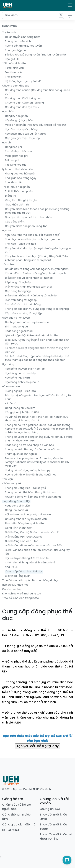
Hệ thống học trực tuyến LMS (23, 81)
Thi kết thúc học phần (16, 187)
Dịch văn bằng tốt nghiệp (21, 300)
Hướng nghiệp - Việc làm (20, 391)
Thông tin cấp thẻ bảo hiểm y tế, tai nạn (30, 493)
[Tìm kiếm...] (33, 15)
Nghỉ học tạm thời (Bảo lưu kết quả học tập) (33, 235)
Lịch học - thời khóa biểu (18, 169)
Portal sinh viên (14, 68)
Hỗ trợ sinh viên (12, 387)
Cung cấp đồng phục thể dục (24, 572)
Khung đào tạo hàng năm (21, 174)
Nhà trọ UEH (12, 567)
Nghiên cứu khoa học (15, 585)
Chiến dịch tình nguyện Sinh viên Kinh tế (30, 563)
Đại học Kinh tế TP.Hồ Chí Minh (32, 790)
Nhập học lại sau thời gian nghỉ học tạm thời (33, 240)
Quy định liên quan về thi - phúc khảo (29, 217)
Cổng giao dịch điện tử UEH (22, 413)
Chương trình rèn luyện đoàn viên (26, 519)
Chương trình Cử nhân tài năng (24, 103)
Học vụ (6, 231)
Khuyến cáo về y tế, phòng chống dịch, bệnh (33, 497)
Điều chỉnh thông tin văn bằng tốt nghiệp (31, 296)
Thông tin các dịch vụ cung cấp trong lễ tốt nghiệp (37, 309)
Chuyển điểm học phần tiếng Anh (26, 226)
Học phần (8, 112)
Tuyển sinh (9, 33)
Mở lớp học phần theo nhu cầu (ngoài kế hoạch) (35, 125)
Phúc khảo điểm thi (17, 205)
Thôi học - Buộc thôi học (20, 244)
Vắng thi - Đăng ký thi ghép (22, 200)
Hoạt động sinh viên (17, 506)
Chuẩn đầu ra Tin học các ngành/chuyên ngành (35, 274)
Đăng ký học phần (16, 116)
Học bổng (8, 365)
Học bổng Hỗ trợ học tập (20, 373)
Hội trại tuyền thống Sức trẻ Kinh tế (27, 558)
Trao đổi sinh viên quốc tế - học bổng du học (31, 581)
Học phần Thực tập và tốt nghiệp (26, 134)
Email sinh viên (14, 73)
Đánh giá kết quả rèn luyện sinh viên (28, 322)
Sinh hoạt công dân (17, 327)
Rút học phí (12, 161)
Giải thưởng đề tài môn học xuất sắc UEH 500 (33, 546)
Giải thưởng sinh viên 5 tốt (21, 541)
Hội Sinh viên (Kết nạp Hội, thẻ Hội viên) (29, 515)
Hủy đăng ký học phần (19, 121)
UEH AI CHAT (11, 830)
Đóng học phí (13, 147)
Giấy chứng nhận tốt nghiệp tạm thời (28, 287)
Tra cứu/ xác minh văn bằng (23, 305)
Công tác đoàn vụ (16, 510)
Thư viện (7, 479)
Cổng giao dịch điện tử (19, 825)
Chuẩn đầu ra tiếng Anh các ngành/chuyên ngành (37, 269)
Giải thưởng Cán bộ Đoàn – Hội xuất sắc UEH (33, 532)
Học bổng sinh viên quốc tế (22, 382)
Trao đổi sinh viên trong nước (20, 598)
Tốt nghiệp (9, 265)
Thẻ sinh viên (13, 77)
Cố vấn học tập (12, 589)
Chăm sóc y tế (11, 484)
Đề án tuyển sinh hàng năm (23, 37)
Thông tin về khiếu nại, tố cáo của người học (33, 450)
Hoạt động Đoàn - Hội (16, 501)
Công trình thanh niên (19, 528)
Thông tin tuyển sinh (18, 42)
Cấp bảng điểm (15, 222)
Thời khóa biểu (14, 183)
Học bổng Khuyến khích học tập (25, 369)
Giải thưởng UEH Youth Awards (24, 537)
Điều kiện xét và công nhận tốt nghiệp (29, 278)
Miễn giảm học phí (16, 156)
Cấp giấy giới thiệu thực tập (22, 138)
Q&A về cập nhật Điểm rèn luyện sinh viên (31, 336)
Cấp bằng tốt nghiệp (18, 291)
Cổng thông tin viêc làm (20, 408)
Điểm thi (10, 196)
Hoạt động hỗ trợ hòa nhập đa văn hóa (29, 445)
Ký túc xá (11, 404)
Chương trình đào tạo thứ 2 (22, 107)
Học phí (7, 143)
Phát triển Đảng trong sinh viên (24, 524)
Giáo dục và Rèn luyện (16, 318)
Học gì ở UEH (13, 59)
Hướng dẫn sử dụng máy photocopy (28, 470)
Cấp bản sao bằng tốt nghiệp (23, 314)
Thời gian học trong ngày (21, 178)
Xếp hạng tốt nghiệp (18, 283)
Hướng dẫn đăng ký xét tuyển (23, 46)
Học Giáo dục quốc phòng (21, 130)
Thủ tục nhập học (16, 50)
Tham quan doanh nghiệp (21, 454)
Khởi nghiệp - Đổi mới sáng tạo (22, 594)
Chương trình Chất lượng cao (23, 98)
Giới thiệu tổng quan (18, 576)
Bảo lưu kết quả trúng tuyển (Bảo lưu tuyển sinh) (35, 55)
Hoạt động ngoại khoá (19, 331)
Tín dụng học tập (16, 165)
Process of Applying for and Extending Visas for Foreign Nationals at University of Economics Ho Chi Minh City (37, 462)
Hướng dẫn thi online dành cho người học (31, 475)
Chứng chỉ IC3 (50, 809)
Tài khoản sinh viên (14, 64)
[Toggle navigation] (70, 5)
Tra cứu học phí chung (19, 152)
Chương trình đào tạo (16, 86)
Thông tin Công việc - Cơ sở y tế (25, 488)
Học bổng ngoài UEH (17, 378)
